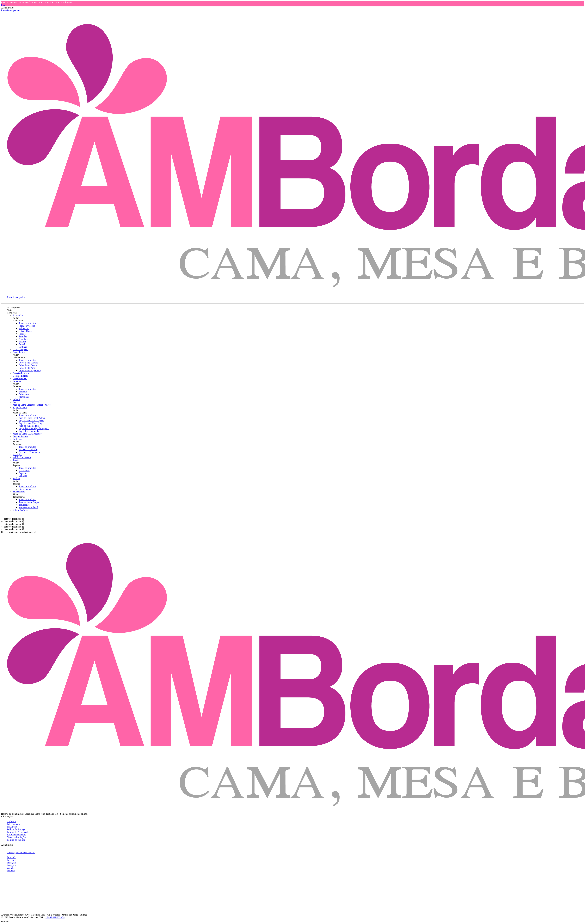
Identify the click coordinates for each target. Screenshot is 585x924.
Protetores (18, 439)
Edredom (17, 381)
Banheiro (23, 476)
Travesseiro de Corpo (29, 502)
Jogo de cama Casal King (31, 423)
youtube (11, 868)
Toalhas (17, 478)
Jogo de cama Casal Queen (31, 421)
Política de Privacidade (18, 832)
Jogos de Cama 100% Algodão (27, 434)
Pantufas (23, 336)
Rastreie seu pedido (10, 10)
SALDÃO (18, 455)
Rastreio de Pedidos (16, 835)
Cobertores (24, 394)
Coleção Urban (20, 378)
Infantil (16, 399)
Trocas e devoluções (17, 837)
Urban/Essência (20, 510)
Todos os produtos (27, 323)
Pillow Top (24, 328)
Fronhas (23, 342)
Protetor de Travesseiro (30, 452)
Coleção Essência (21, 373)
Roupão (22, 344)
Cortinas (23, 347)
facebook (11, 857)
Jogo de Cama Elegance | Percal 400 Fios (32, 405)
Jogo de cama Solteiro (29, 426)
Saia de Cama (25, 331)
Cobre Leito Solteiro (28, 363)
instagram (12, 863)
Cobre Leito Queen (28, 365)
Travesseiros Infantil (28, 507)
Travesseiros (19, 492)
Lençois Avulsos (21, 436)
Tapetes (16, 460)
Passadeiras (24, 471)
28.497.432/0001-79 (55, 917)
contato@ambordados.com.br (21, 852)
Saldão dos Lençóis (22, 457)
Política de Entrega (16, 829)
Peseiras (23, 334)
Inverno (17, 402)
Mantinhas (24, 397)
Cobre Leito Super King (30, 371)
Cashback (12, 821)
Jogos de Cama (20, 407)
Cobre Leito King (27, 368)
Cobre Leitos (19, 352)
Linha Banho (25, 489)
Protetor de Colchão (28, 449)
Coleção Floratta (21, 376)
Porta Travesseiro (27, 326)
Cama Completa (20, 349)
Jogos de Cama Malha (29, 431)
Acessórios (18, 315)
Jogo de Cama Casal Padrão (32, 418)
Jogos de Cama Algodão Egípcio (34, 428)
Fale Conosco (13, 824)
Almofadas (24, 339)
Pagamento (12, 827)
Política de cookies (16, 840)
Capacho (23, 473)
